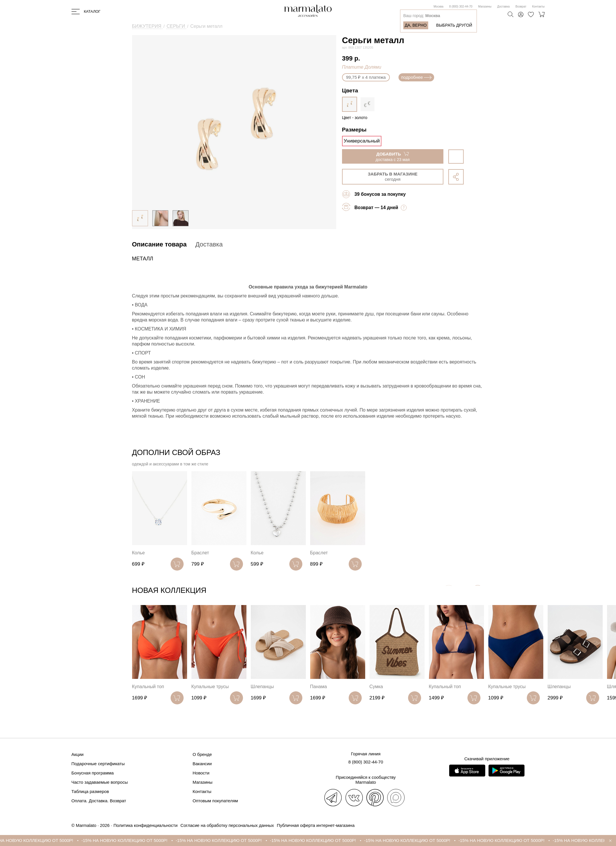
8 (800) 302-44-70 (461, 7)
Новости (201, 773)
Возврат (521, 7)
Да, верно (416, 25)
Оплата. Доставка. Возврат (99, 801)
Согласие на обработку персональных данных (227, 825)
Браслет (200, 553)
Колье (138, 553)
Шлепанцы (262, 687)
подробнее (416, 77)
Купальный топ (148, 687)
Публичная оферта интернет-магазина (316, 825)
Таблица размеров (90, 791)
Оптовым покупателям (215, 801)
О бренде (202, 754)
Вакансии (202, 764)
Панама (319, 687)
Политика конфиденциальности (146, 825)
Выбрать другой (454, 25)
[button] (478, 592)
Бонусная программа (93, 773)
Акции (78, 754)
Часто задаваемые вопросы (100, 782)
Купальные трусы (210, 687)
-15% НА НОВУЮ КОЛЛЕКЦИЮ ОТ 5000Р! (135, 840)
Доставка (503, 7)
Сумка (376, 687)
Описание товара (159, 244)
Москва (438, 7)
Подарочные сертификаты (98, 764)
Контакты (538, 7)
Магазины (485, 7)
